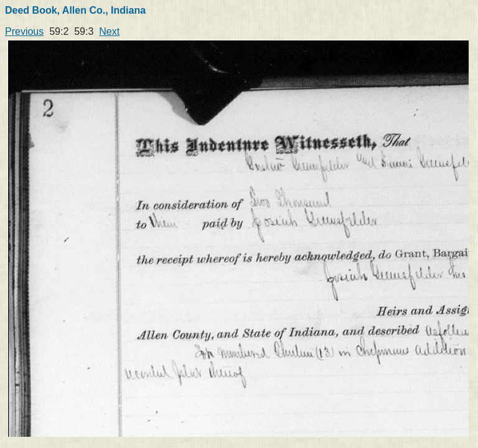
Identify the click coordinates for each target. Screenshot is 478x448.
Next (109, 31)
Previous (24, 31)
